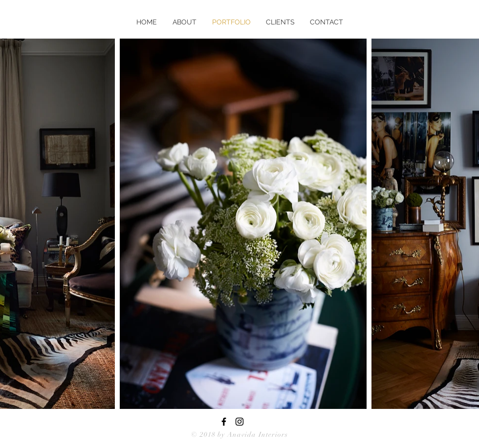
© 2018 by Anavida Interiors (239, 435)
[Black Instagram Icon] (239, 422)
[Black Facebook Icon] (224, 422)
